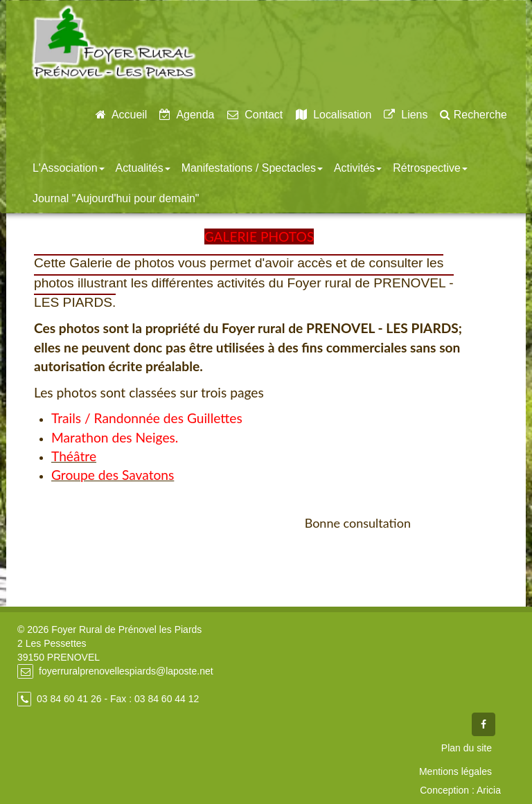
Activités (358, 168)
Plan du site (467, 748)
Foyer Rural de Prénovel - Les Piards (113, 43)
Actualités (143, 168)
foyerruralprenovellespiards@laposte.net (126, 671)
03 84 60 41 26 (69, 699)
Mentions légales (455, 771)
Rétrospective (430, 168)
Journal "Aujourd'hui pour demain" (116, 198)
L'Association (69, 168)
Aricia (489, 790)
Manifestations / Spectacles (252, 168)
